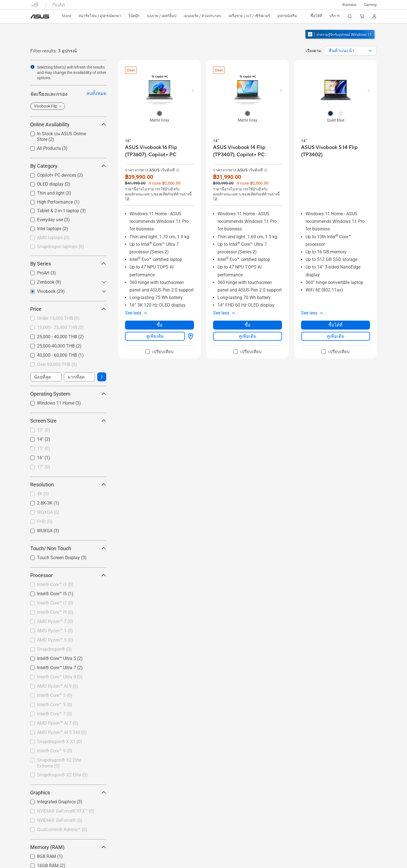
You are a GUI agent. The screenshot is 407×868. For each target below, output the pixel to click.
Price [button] (68, 309)
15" (44, 448)
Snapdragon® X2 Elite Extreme (59, 763)
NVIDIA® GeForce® (60, 820)
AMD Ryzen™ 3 (55, 631)
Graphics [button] (68, 793)
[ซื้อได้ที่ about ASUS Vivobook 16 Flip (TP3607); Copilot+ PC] (189, 336)
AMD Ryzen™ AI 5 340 (62, 732)
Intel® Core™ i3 (55, 584)
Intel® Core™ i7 (55, 603)
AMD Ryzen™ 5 (55, 640)
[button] (370, 5)
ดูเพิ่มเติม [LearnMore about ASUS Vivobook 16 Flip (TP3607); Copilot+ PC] (155, 336)
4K (43, 494)
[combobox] (350, 51)
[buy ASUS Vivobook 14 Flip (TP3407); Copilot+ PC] (248, 151)
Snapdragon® (54, 649)
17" (44, 467)
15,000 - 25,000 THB (60, 327)
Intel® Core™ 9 (55, 751)
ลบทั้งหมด (96, 93)
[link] (40, 17)
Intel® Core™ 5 (55, 705)
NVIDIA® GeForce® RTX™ (66, 811)
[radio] (159, 113)
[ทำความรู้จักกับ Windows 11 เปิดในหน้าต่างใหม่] (341, 39)
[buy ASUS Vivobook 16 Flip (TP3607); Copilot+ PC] (159, 151)
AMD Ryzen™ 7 (55, 621)
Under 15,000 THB (58, 318)
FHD (45, 521)
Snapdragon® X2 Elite (62, 775)
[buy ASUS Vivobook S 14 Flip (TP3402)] (336, 151)
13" (44, 430)
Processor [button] (68, 575)
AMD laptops (53, 238)
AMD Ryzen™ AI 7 (58, 723)
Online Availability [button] (68, 124)
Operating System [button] (68, 394)
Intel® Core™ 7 (55, 714)
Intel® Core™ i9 (55, 612)
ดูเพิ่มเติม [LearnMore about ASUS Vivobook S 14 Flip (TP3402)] (336, 336)
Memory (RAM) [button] (68, 847)
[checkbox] (68, 238)
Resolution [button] (68, 485)
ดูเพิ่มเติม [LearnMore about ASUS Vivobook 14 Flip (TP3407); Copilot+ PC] (248, 336)
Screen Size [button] (68, 421)
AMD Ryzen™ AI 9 (58, 686)
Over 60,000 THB (57, 364)
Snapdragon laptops (61, 247)
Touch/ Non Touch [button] (68, 548)
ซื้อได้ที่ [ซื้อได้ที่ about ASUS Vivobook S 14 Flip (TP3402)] (336, 325)
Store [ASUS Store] (67, 16)
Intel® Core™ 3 (55, 695)
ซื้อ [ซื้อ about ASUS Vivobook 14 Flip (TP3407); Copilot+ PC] (248, 325)
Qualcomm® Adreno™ (62, 830)
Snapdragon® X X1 (60, 742)
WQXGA (48, 512)
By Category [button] (68, 166)
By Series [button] (68, 264)
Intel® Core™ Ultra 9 (60, 677)
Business (349, 5)
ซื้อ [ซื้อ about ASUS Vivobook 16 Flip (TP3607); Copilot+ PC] (160, 325)
